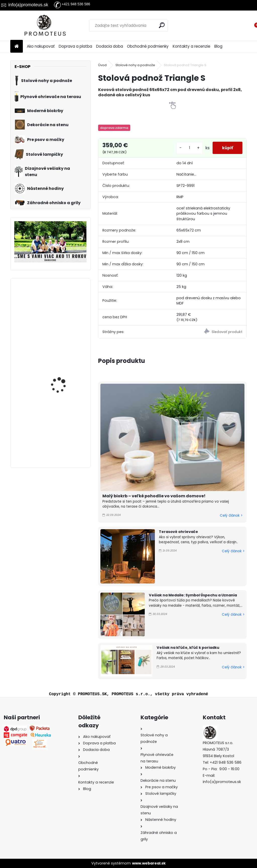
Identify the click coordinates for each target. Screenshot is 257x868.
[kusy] (188, 148)
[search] (162, 25)
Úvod (102, 65)
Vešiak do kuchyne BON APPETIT (64, 305)
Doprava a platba (75, 46)
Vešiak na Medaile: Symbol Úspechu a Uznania (193, 595)
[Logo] (45, 26)
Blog (218, 46)
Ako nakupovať (41, 46)
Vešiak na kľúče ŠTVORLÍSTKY (57, 428)
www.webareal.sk (149, 863)
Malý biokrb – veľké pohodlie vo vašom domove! (154, 496)
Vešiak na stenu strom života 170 (63, 362)
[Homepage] (17, 47)
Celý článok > (231, 516)
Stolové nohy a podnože (135, 65)
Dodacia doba (110, 46)
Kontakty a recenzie (191, 46)
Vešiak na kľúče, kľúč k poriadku (188, 648)
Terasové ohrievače (178, 532)
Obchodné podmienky (148, 46)
